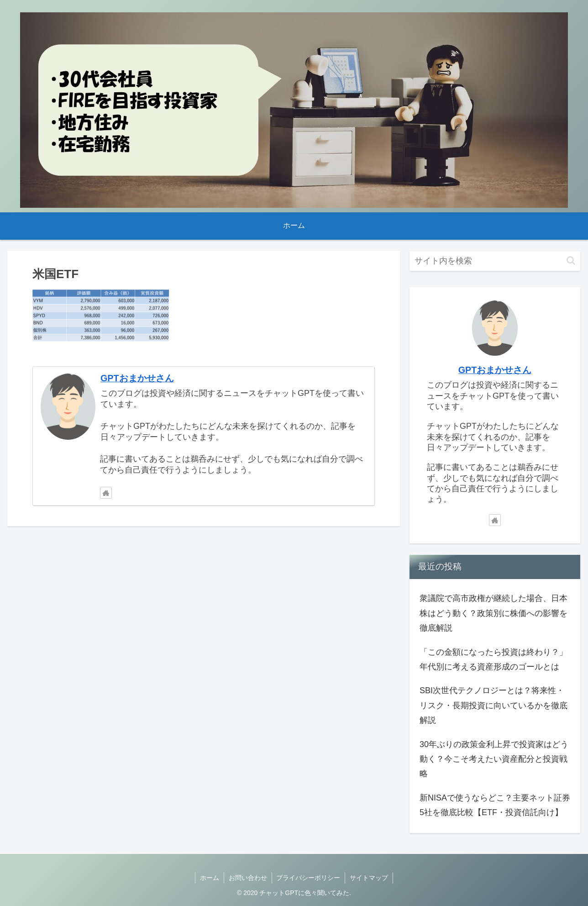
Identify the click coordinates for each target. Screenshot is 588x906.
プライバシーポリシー (309, 878)
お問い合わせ (248, 878)
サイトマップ (369, 878)
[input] (495, 261)
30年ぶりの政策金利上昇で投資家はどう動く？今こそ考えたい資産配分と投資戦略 (494, 759)
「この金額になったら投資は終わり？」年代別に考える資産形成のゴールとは (493, 659)
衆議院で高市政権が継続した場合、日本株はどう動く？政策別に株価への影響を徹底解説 (493, 613)
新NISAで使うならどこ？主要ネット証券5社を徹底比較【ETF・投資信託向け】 (495, 805)
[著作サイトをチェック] (106, 493)
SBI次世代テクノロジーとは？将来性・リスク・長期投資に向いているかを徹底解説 (493, 705)
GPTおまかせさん (137, 378)
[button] (571, 261)
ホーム (210, 878)
